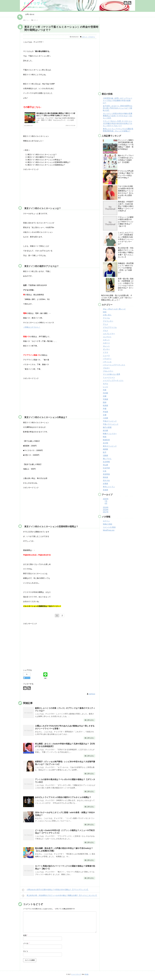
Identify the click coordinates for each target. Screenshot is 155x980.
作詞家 (105, 393)
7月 (106, 501)
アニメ (105, 324)
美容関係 (106, 474)
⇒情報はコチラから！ (32, 329)
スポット (84, 37)
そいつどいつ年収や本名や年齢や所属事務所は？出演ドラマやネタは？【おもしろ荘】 (118, 116)
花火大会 (106, 480)
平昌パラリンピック (111, 424)
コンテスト (107, 337)
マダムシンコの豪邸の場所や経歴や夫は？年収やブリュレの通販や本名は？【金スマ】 (126, 222)
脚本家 (105, 477)
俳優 (105, 396)
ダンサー (106, 349)
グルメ (105, 331)
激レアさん (107, 459)
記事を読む (90, 722)
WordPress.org (109, 530)
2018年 (106, 510)
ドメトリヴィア (35, 3)
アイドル (106, 318)
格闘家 (105, 449)
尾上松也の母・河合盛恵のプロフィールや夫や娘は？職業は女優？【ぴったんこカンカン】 (59, 898)
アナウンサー (108, 321)
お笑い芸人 (107, 315)
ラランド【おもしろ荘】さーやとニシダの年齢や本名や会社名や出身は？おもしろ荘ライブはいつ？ (118, 123)
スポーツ (106, 343)
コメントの (109, 527)
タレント (106, 346)
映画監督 (106, 440)
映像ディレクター (110, 434)
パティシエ (107, 362)
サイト (26, 953)
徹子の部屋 (107, 427)
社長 (105, 471)
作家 (105, 390)
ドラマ (105, 352)
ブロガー (106, 368)
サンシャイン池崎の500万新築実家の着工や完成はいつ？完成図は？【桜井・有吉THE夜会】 (126, 145)
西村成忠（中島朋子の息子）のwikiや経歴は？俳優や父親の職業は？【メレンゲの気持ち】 (126, 206)
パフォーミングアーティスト (114, 365)
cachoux (92, 696)
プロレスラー (108, 371)
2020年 (106, 499)
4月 (106, 503)
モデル (105, 384)
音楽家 (105, 490)
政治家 (105, 430)
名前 (25, 937)
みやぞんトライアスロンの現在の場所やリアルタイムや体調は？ (63, 799)
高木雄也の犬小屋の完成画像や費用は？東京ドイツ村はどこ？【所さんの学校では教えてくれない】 (55, 115)
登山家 (105, 465)
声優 (105, 409)
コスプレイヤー (109, 334)
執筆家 (105, 405)
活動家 (105, 455)
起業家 (105, 484)
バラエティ (92, 37)
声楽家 (105, 412)
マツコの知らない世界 (112, 374)
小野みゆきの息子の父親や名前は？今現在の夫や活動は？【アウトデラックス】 (55, 892)
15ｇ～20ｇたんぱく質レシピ (114, 309)
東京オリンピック (110, 446)
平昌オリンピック (110, 421)
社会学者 (106, 468)
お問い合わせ (30, 14)
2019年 (106, 507)
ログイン (106, 521)
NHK (105, 312)
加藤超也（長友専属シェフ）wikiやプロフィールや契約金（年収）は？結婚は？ (126, 268)
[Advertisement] (41, 190)
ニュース (106, 356)
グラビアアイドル (110, 327)
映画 (105, 437)
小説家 (105, 418)
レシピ (105, 387)
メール (26, 945)
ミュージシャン (109, 377)
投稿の (107, 524)
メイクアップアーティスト (113, 381)
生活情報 (106, 462)
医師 (105, 402)
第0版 (86, 976)
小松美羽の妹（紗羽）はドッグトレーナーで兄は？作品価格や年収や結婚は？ (118, 100)
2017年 (106, 512)
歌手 (105, 452)
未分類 (105, 443)
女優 (105, 415)
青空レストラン (109, 487)
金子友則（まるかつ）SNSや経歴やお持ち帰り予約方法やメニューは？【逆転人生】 (118, 108)
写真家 (105, 399)
